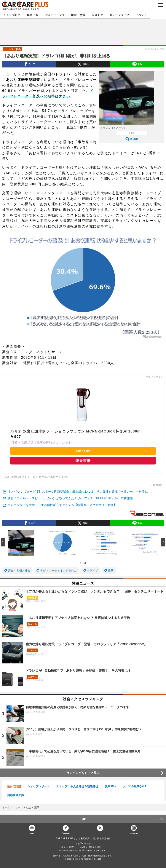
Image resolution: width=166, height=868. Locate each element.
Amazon (83, 451)
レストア (97, 15)
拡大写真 (134, 139)
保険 (111, 571)
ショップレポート (38, 786)
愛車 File (33, 15)
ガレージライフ (119, 15)
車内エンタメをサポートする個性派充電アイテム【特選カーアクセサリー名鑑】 (62, 505)
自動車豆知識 (16, 795)
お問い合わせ (84, 844)
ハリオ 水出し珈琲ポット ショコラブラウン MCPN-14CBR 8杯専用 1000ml (76, 431)
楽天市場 (83, 461)
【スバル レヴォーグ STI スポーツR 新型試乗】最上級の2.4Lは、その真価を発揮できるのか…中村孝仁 (78, 492)
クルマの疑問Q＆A (135, 786)
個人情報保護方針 (102, 839)
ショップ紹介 (12, 15)
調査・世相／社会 (19, 571)
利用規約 (85, 839)
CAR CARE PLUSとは (67, 839)
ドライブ (92, 571)
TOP (83, 819)
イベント (141, 15)
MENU (160, 5)
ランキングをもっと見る (83, 773)
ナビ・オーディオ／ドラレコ (58, 571)
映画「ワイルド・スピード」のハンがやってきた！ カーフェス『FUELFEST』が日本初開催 (70, 498)
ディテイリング (55, 15)
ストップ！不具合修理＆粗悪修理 (77, 786)
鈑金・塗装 (78, 15)
